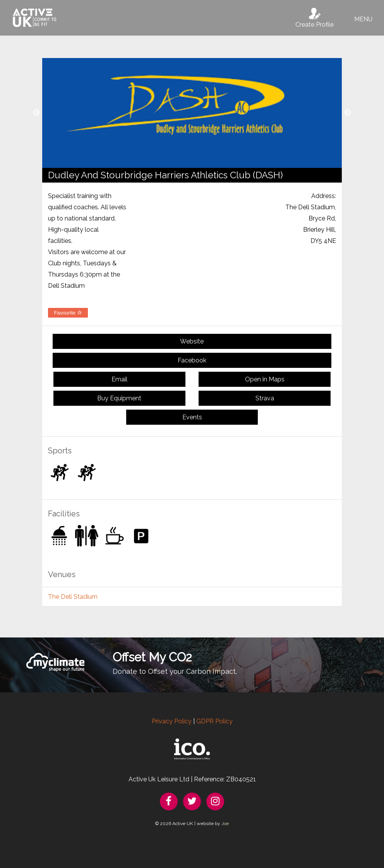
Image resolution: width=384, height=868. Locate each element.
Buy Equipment (119, 398)
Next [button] (348, 113)
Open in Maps (265, 379)
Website (192, 341)
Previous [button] (36, 113)
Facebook (192, 360)
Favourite (68, 313)
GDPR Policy (214, 721)
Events (192, 417)
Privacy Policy (172, 721)
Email (119, 379)
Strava (265, 398)
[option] (192, 113)
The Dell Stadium (73, 597)
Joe (225, 824)
